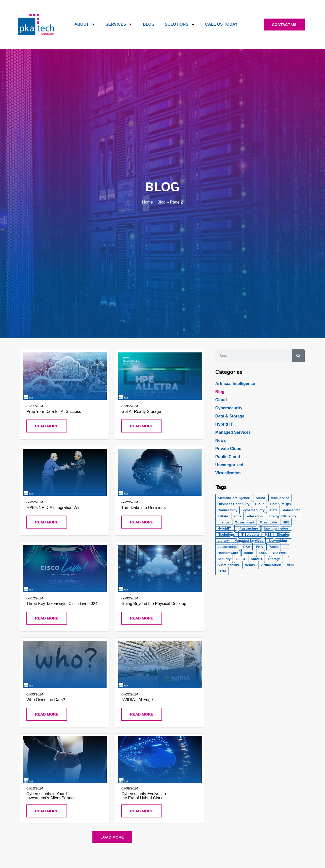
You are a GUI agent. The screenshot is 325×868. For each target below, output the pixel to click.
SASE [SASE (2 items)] (263, 553)
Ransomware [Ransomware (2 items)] (228, 553)
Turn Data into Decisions (144, 508)
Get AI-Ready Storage (141, 412)
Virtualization (228, 473)
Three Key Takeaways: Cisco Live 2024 (62, 604)
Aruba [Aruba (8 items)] (260, 498)
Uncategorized (229, 465)
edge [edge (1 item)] (238, 516)
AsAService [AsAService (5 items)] (280, 498)
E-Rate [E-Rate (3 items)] (223, 516)
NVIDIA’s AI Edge (137, 700)
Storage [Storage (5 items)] (274, 559)
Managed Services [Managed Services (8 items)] (249, 541)
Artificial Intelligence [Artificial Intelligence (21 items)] (234, 498)
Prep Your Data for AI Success (54, 412)
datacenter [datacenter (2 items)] (291, 510)
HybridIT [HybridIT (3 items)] (224, 528)
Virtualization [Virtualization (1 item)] (271, 565)
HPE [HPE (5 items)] (286, 522)
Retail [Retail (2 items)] (248, 553)
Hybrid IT (224, 424)
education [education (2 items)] (255, 516)
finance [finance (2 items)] (223, 522)
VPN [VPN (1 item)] (290, 565)
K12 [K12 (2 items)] (268, 534)
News (221, 440)
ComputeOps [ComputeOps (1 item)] (281, 504)
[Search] (298, 356)
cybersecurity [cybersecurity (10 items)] (254, 510)
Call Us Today (221, 24)
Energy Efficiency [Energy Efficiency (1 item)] (282, 516)
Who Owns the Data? (46, 700)
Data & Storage (230, 416)
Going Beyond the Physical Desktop (154, 604)
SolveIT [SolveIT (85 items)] (257, 559)
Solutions (180, 24)
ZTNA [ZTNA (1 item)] (222, 571)
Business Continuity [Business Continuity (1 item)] (234, 504)
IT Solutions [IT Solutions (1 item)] (250, 534)
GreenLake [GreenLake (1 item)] (269, 522)
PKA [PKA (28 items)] (247, 547)
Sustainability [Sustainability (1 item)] (228, 565)
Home (147, 202)
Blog (149, 24)
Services (119, 24)
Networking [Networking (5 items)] (278, 541)
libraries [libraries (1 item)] (283, 534)
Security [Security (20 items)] (224, 559)
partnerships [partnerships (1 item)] (228, 547)
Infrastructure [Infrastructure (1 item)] (247, 528)
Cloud (221, 400)
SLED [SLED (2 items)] (241, 559)
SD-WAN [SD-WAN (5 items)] (280, 553)
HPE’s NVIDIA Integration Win (53, 508)
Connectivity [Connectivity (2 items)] (227, 510)
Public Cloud (228, 457)
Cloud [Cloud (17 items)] (260, 504)
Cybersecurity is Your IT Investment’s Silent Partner (51, 796)
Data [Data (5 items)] (274, 510)
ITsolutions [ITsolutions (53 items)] (226, 534)
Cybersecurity (229, 408)
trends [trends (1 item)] (250, 565)
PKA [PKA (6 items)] (259, 547)
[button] (112, 837)
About (85, 24)
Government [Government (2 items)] (245, 522)
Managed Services (233, 432)
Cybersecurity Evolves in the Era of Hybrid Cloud (144, 796)
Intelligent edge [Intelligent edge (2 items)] (276, 528)
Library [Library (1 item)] (223, 541)
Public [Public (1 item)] (274, 547)
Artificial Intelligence (235, 384)
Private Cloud (228, 449)
